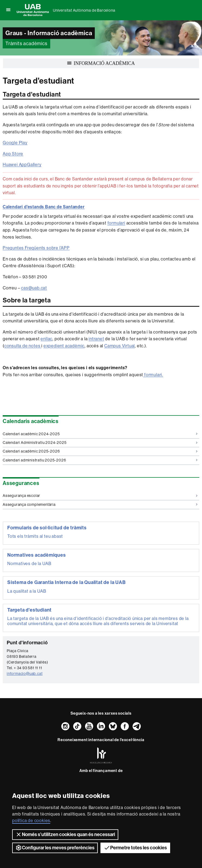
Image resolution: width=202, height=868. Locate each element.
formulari (116, 223)
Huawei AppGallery (22, 165)
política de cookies (31, 821)
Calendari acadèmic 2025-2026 (100, 451)
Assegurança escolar (100, 496)
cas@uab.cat (34, 288)
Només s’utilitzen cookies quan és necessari (65, 834)
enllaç (46, 339)
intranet (96, 339)
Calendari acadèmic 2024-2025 (100, 434)
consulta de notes (23, 346)
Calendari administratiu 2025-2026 (100, 460)
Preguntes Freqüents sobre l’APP (36, 248)
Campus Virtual (119, 346)
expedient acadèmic (64, 346)
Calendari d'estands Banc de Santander (44, 207)
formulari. (153, 375)
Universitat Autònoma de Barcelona (84, 10)
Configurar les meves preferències (55, 848)
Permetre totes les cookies (135, 848)
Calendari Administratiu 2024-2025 (100, 443)
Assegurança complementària (100, 504)
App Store (13, 154)
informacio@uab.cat (25, 674)
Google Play (15, 143)
